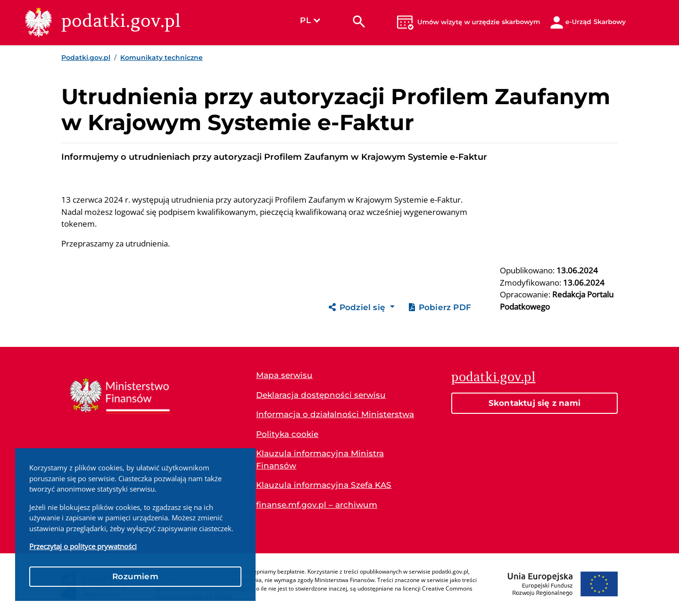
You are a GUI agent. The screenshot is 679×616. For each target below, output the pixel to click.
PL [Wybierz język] (310, 20)
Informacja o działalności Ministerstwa (335, 414)
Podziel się (358, 307)
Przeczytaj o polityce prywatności (83, 546)
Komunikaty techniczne (161, 57)
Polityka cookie (287, 434)
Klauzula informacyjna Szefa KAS (324, 485)
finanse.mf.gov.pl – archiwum (317, 505)
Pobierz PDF (440, 307)
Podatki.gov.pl (86, 57)
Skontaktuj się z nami (534, 403)
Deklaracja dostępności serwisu (321, 395)
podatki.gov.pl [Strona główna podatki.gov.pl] (493, 377)
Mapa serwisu (284, 375)
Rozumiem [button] (135, 576)
